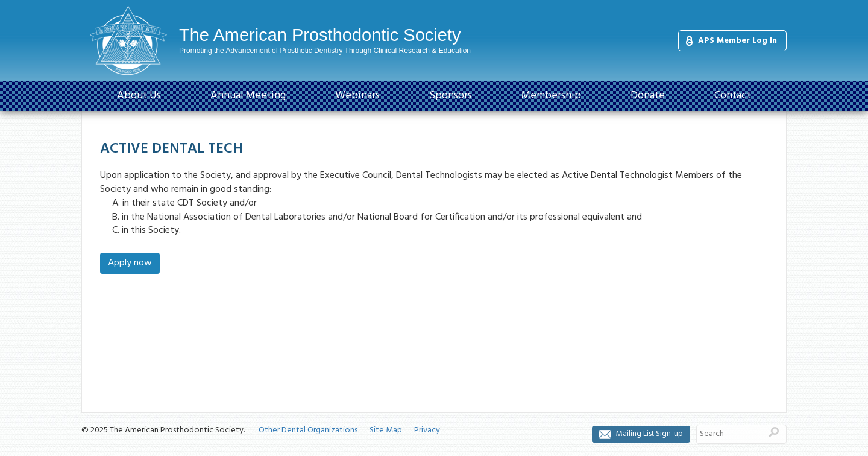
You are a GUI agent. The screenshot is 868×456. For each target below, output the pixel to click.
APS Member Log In (737, 41)
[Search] (729, 434)
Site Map (386, 430)
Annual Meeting (248, 96)
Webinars (357, 96)
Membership (551, 96)
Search (774, 432)
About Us (139, 96)
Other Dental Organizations (308, 430)
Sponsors (451, 96)
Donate (648, 96)
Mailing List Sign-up (649, 434)
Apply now (130, 263)
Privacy (427, 430)
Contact (733, 96)
